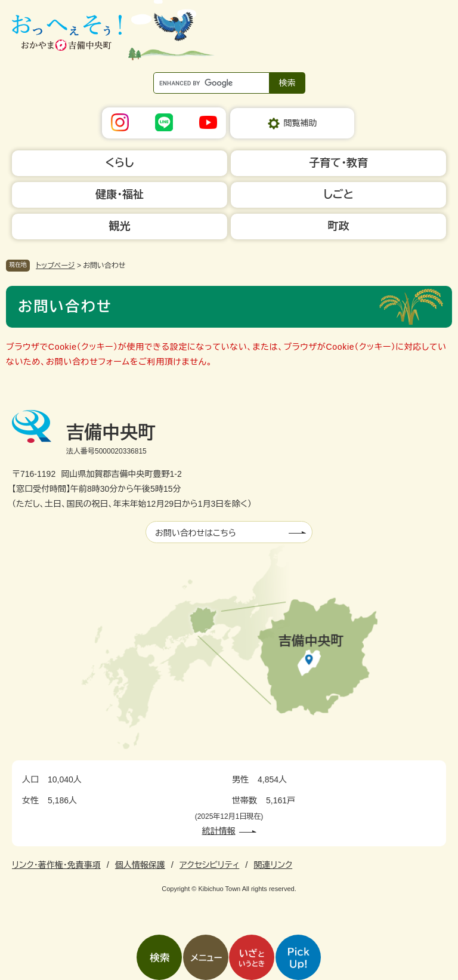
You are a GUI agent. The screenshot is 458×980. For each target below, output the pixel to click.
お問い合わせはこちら (196, 533)
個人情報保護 (140, 865)
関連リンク (273, 865)
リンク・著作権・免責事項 (56, 865)
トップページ (55, 266)
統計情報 (219, 831)
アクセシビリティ (209, 865)
